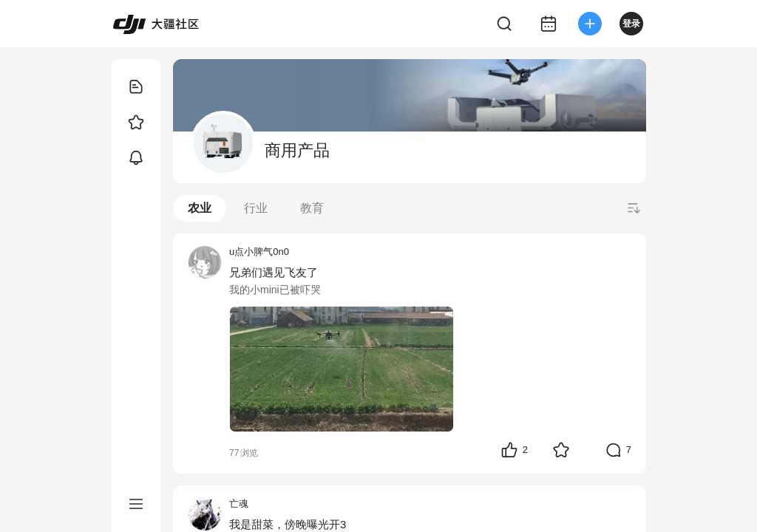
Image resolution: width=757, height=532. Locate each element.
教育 (312, 208)
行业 (256, 208)
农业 (200, 208)
